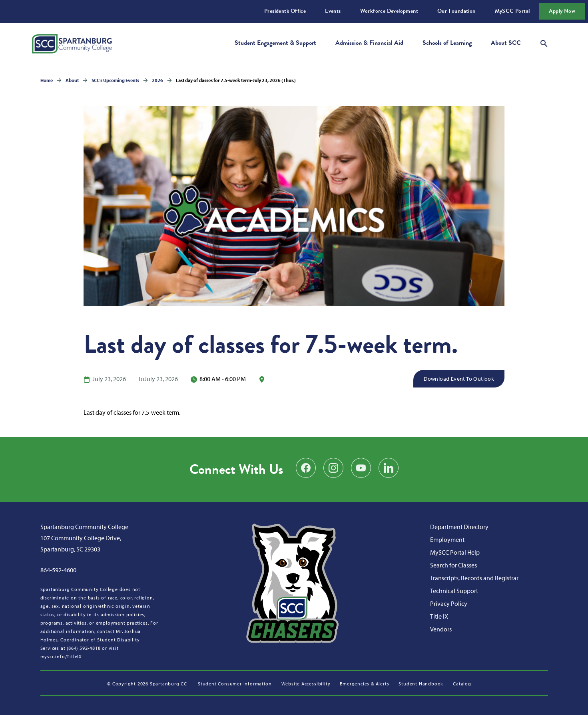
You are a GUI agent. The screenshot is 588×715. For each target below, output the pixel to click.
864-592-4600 (58, 570)
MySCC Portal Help (455, 552)
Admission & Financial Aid (369, 43)
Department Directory (459, 527)
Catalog (462, 684)
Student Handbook (421, 684)
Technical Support (454, 591)
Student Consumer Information (235, 684)
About (72, 80)
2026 (157, 80)
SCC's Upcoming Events (115, 80)
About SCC (506, 43)
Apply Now (562, 11)
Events (333, 11)
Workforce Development (389, 11)
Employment (447, 539)
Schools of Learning (447, 43)
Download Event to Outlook (459, 379)
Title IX (439, 616)
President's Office (285, 11)
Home (47, 80)
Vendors (441, 629)
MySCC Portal (512, 11)
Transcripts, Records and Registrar (474, 578)
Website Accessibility (306, 684)
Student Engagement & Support (275, 43)
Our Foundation (456, 11)
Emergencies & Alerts (364, 684)
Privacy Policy (449, 603)
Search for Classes (453, 565)
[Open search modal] (544, 42)
